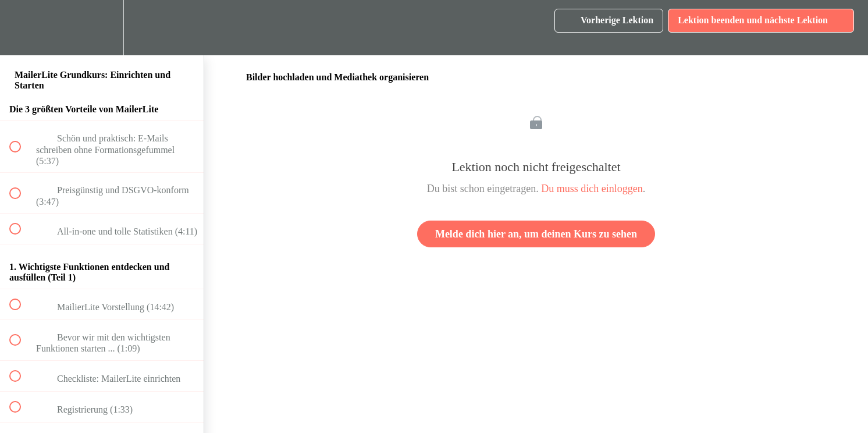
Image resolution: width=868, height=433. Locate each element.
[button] (22, 28)
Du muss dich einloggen (592, 189)
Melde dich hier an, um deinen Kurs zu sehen (536, 234)
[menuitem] (102, 28)
